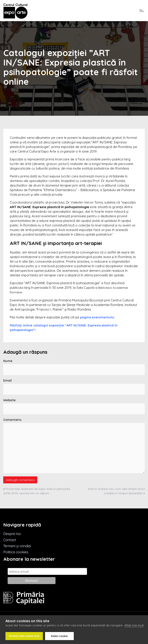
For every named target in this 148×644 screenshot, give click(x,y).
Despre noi (12, 534)
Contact (10, 540)
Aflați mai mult (134, 625)
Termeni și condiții (17, 546)
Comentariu (12, 420)
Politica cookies (16, 552)
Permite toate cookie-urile (24, 636)
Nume (8, 361)
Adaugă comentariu (20, 480)
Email (8, 381)
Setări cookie (59, 636)
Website (9, 400)
